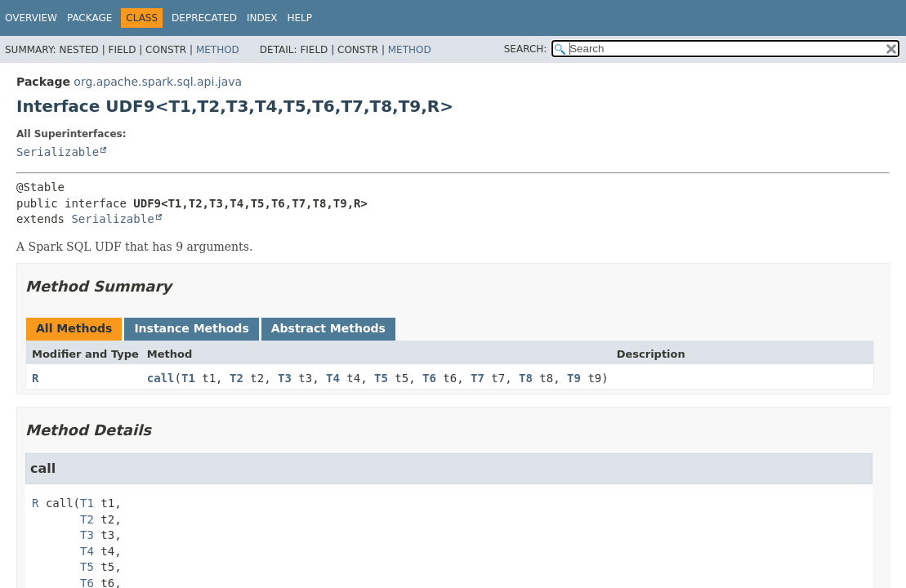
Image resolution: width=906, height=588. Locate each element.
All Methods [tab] (74, 328)
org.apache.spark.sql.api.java (158, 82)
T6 (429, 378)
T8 (526, 378)
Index (262, 18)
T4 (333, 378)
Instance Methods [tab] (191, 328)
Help (299, 18)
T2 (237, 378)
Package (89, 18)
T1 (188, 378)
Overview (31, 18)
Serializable (58, 152)
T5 (381, 378)
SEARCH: (526, 49)
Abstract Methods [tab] (328, 328)
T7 (478, 378)
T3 (285, 378)
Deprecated (204, 18)
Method (218, 50)
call (161, 378)
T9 (574, 378)
